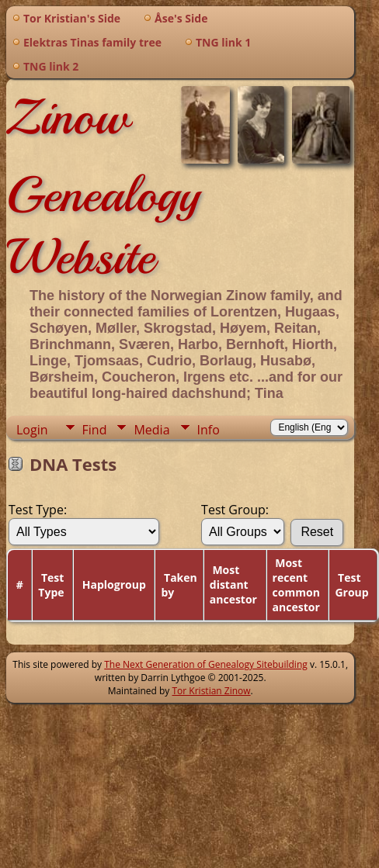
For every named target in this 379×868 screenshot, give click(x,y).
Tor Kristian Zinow (212, 691)
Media (151, 430)
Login (32, 430)
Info (209, 430)
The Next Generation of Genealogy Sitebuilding (206, 664)
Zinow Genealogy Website (103, 187)
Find (95, 430)
